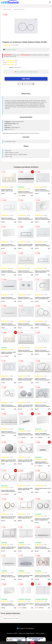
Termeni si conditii (12, 633)
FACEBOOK (21, 629)
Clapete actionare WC (19, 9)
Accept (32, 643)
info (15, 193)
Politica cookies (40, 633)
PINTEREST (30, 629)
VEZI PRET (26, 79)
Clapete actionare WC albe (11, 618)
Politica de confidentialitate (27, 633)
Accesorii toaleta (7, 9)
